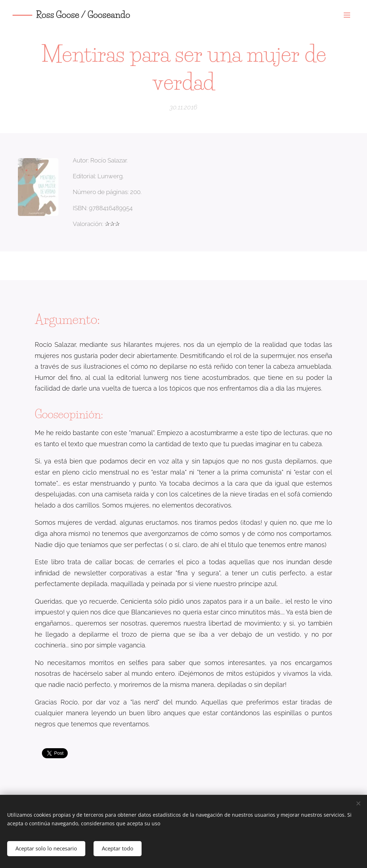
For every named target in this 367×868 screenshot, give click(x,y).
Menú (347, 15)
